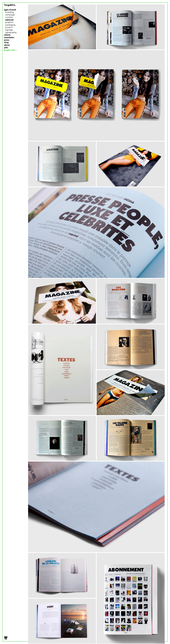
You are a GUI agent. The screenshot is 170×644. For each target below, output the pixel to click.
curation (9, 17)
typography (11, 33)
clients (7, 35)
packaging (10, 25)
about (7, 45)
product (9, 28)
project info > (10, 50)
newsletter (9, 38)
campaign (10, 15)
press (7, 40)
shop (6, 43)
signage (9, 30)
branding (10, 12)
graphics (9, 22)
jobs (6, 48)
